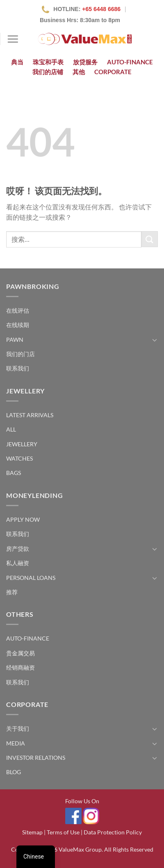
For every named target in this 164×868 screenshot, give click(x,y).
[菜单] (13, 39)
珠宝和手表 (48, 62)
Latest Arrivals (30, 415)
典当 (17, 62)
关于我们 (18, 728)
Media (16, 743)
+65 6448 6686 (101, 9)
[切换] (155, 340)
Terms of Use (63, 832)
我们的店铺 (48, 72)
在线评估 (18, 310)
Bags (14, 473)
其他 (79, 72)
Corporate (113, 72)
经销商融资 (20, 667)
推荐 (12, 592)
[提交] (150, 239)
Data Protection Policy (113, 832)
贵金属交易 (20, 653)
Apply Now (23, 519)
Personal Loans (31, 578)
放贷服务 (85, 62)
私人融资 (18, 563)
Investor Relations (36, 758)
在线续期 (18, 325)
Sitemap (32, 832)
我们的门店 (20, 354)
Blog (14, 772)
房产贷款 (18, 549)
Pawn (15, 340)
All (11, 429)
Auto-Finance (130, 62)
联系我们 (18, 368)
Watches (19, 458)
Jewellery (22, 444)
